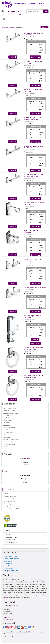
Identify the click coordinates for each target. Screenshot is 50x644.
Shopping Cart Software (27, 632)
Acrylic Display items (10, 566)
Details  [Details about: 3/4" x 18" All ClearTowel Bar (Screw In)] (13, 85)
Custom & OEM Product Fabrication (13, 509)
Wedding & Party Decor (9, 444)
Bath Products (10, 27)
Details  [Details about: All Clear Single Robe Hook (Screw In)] (35, 340)
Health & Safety (7, 437)
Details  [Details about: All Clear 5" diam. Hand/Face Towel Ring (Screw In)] (13, 371)
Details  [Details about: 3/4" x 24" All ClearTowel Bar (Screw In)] (13, 114)
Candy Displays (7, 420)
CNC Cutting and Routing (10, 501)
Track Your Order (8, 619)
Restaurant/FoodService (10, 428)
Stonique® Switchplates (11, 571)
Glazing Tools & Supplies (10, 411)
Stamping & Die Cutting (9, 506)
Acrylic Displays (7, 425)
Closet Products (8, 430)
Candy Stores (8, 564)
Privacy (16, 637)
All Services (6, 494)
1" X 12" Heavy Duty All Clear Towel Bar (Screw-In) (34, 119)
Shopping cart (26, 458)
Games (5, 435)
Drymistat (6, 447)
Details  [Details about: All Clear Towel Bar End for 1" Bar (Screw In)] (13, 255)
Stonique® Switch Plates (10, 432)
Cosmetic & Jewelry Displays (11, 440)
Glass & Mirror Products (10, 408)
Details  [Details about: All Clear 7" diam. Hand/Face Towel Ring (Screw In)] (13, 400)
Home (3, 27)
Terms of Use (8, 637)
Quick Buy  (35, 57)
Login (25, 482)
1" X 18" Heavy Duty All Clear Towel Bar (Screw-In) (34, 147)
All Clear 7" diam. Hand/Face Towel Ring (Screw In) (33, 377)
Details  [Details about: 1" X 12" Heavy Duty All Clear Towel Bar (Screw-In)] (13, 142)
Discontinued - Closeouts (10, 442)
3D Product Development (10, 496)
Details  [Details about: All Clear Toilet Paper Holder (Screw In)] (13, 283)
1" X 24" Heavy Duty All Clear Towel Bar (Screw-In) (34, 175)
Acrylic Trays (7, 423)
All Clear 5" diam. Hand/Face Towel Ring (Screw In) (33, 348)
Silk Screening (7, 504)
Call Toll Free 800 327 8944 (11, 606)
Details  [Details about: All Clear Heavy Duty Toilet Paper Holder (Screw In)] (13, 311)
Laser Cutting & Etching (9, 499)
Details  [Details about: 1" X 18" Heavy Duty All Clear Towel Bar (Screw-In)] (13, 170)
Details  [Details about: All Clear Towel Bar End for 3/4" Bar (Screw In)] (13, 227)
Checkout (44, 27)
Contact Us (6, 617)
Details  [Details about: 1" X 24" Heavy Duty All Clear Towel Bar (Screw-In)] (13, 198)
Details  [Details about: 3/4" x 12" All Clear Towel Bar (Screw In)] (13, 57)
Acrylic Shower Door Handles (11, 413)
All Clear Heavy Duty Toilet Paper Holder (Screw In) (35, 288)
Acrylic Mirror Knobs (9, 416)
